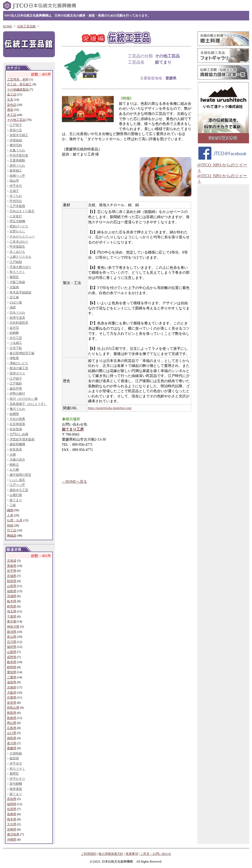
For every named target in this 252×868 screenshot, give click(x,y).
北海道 (12, 561)
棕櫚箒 (14, 414)
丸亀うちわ (17, 150)
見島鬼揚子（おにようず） (28, 404)
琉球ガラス (17, 373)
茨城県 (12, 596)
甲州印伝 (16, 201)
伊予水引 (16, 186)
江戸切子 (16, 125)
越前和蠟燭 (17, 444)
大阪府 (12, 693)
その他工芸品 (16, 120)
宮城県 (12, 576)
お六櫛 (14, 470)
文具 (10, 100)
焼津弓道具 (17, 318)
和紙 (10, 525)
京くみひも (17, 252)
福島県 (12, 591)
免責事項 (132, 854)
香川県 (12, 743)
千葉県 (12, 617)
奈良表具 (16, 449)
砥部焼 (14, 758)
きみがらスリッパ (22, 236)
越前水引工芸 (19, 490)
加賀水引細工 (19, 135)
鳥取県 (12, 713)
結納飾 (14, 333)
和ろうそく (17, 272)
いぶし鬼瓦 (17, 480)
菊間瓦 (14, 277)
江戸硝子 (16, 379)
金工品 (12, 94)
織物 (10, 510)
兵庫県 (12, 698)
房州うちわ (17, 166)
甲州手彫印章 (19, 155)
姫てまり (16, 500)
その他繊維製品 (18, 90)
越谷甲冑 (16, 389)
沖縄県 (12, 840)
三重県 (12, 677)
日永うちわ (17, 313)
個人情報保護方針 (111, 854)
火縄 (13, 455)
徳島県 (12, 738)
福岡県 (12, 804)
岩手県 (12, 571)
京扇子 (14, 191)
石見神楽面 (17, 424)
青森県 (12, 566)
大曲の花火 (17, 459)
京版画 (14, 287)
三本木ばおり (19, 242)
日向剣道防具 (19, 323)
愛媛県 (12, 748)
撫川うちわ (17, 409)
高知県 (12, 799)
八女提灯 (16, 216)
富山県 (12, 637)
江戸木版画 (17, 206)
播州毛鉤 (16, 145)
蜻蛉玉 (14, 465)
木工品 (12, 115)
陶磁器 (12, 536)
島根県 (12, 718)
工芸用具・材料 (18, 79)
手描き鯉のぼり (20, 267)
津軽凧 (14, 358)
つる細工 (16, 343)
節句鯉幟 (16, 784)
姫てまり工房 (73, 429)
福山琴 (14, 181)
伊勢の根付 (17, 394)
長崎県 (12, 814)
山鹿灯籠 (16, 495)
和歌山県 (13, 708)
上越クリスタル (20, 257)
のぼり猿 (16, 302)
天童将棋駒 (17, 160)
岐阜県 (12, 662)
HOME (8, 26)
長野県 (12, 657)
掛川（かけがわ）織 (24, 399)
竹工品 (12, 530)
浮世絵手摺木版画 (22, 439)
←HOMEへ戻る (74, 482)
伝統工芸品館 (26, 26)
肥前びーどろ (19, 226)
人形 (10, 515)
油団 (13, 307)
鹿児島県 (13, 834)
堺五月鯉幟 (17, 221)
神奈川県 (13, 627)
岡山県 (12, 723)
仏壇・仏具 (15, 520)
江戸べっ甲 (17, 485)
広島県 (12, 728)
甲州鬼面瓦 (17, 247)
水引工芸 (16, 338)
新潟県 (12, 632)
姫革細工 (16, 170)
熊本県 (12, 819)
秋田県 (12, 581)
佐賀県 (12, 809)
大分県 (12, 824)
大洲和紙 (16, 753)
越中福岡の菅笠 (20, 475)
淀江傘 (14, 297)
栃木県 (12, 601)
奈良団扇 (16, 429)
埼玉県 (12, 611)
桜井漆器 (16, 789)
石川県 (12, 642)
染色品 (12, 105)
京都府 (12, 687)
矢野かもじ (17, 231)
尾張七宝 (16, 130)
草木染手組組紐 (20, 292)
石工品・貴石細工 (19, 84)
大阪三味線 (17, 282)
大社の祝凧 (17, 419)
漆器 (10, 110)
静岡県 (12, 667)
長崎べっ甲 (17, 176)
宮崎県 (12, 829)
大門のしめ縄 (19, 434)
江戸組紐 (16, 262)
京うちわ (16, 196)
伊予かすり (17, 779)
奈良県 (12, 703)
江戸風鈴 (16, 383)
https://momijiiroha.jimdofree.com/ (110, 408)
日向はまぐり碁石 (22, 211)
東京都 (12, 621)
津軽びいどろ (19, 363)
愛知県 (12, 672)
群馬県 (12, 606)
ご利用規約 (89, 854)
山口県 (12, 733)
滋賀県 (12, 682)
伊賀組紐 (16, 140)
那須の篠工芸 (19, 368)
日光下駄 (16, 348)
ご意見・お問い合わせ (156, 854)
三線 (13, 505)
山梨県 (12, 652)
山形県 (12, 586)
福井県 (12, 647)
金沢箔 (14, 328)
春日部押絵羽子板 (22, 353)
